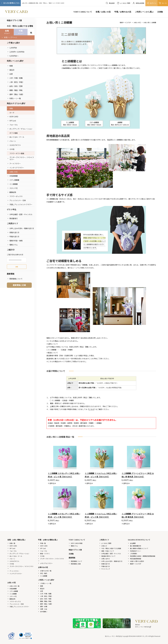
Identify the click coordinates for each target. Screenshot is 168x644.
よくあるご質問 (105, 543)
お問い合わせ (105, 559)
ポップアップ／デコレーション (20, 129)
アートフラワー (14, 164)
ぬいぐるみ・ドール (16, 137)
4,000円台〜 (13, 56)
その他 (11, 149)
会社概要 (132, 543)
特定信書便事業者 (135, 559)
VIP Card (12, 121)
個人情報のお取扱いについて (138, 548)
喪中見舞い (43, 612)
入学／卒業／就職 (15, 78)
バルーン (12, 141)
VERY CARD (13, 117)
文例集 (160, 12)
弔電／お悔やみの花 (123, 12)
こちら (91, 409)
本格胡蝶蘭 (12, 176)
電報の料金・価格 (15, 241)
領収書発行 (12, 218)
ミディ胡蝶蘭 (13, 180)
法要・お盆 (43, 609)
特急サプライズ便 (14, 20)
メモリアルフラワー (45, 563)
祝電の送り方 (13, 232)
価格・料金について (107, 551)
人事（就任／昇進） (16, 82)
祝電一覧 (11, 543)
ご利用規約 (132, 553)
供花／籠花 (43, 573)
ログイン (151, 3)
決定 (17, 267)
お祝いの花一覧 (13, 586)
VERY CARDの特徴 (76, 543)
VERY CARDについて (83, 12)
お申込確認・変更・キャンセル (20, 214)
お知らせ (103, 546)
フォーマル (12, 125)
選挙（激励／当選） (16, 94)
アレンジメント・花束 (17, 200)
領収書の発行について (107, 556)
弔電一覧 (42, 543)
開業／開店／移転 (15, 90)
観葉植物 (12, 192)
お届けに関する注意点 (136, 561)
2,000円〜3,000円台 (16, 52)
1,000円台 (12, 48)
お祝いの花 (12, 172)
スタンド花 (12, 188)
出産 (10, 74)
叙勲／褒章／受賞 (15, 86)
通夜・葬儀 (43, 606)
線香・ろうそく (44, 553)
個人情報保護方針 (135, 546)
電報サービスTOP (125, 22)
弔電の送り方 (13, 237)
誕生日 (11, 70)
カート (163, 3)
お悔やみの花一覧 (45, 571)
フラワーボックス (15, 196)
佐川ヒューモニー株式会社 (143, 627)
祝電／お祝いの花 (103, 12)
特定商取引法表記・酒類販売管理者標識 (142, 556)
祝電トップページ (9, 37)
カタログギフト (14, 145)
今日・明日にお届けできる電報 (20, 26)
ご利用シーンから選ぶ (144, 12)
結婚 (10, 66)
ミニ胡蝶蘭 (12, 184)
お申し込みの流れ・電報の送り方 (21, 228)
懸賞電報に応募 (19, 285)
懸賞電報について (15, 279)
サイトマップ (105, 569)
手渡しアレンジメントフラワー (20, 204)
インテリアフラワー (16, 168)
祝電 (10, 108)
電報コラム (12, 245)
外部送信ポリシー (135, 551)
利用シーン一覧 (14, 98)
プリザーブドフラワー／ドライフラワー (21, 158)
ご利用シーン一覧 (45, 583)
